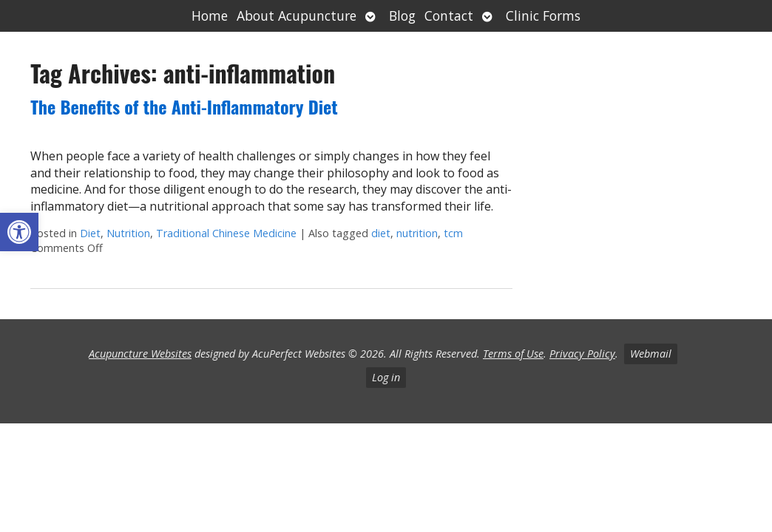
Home (210, 16)
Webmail (651, 354)
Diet (90, 233)
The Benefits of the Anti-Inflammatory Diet (184, 106)
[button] (19, 232)
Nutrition (128, 233)
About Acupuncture (297, 16)
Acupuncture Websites (140, 354)
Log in (386, 377)
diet (381, 233)
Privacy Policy (582, 354)
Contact (449, 16)
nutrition (417, 233)
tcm (453, 233)
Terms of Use (513, 354)
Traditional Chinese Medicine (226, 233)
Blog (402, 16)
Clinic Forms (543, 16)
